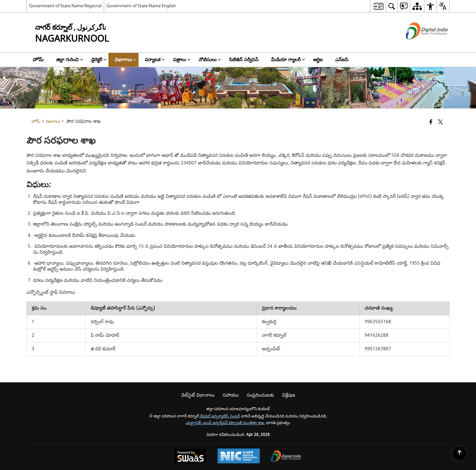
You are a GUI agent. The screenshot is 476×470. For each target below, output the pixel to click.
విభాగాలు (53, 122)
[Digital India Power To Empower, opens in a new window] (286, 457)
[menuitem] (378, 6)
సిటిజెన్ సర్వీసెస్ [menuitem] (244, 60)
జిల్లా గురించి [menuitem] (70, 60)
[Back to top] (459, 453)
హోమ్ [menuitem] (38, 60)
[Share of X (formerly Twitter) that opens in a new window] (440, 123)
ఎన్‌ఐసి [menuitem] (342, 60)
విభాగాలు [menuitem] (126, 60)
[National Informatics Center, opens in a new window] (239, 457)
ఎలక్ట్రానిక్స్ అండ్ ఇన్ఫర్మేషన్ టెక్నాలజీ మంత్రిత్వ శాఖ (225, 423)
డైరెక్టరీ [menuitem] (99, 60)
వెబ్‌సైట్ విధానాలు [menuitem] (198, 395)
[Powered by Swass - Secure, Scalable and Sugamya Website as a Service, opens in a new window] (191, 457)
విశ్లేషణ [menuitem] (289, 395)
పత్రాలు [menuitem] (182, 60)
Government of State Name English (141, 6)
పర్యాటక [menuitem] (155, 60)
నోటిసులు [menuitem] (210, 60)
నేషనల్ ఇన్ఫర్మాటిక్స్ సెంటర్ (220, 416)
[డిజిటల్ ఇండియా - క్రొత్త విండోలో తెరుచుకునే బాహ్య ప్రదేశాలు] (419, 45)
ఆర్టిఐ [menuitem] (318, 60)
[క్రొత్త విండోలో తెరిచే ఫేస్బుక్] (431, 123)
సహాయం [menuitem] (231, 395)
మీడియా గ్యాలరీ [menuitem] (288, 60)
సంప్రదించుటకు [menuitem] (260, 395)
